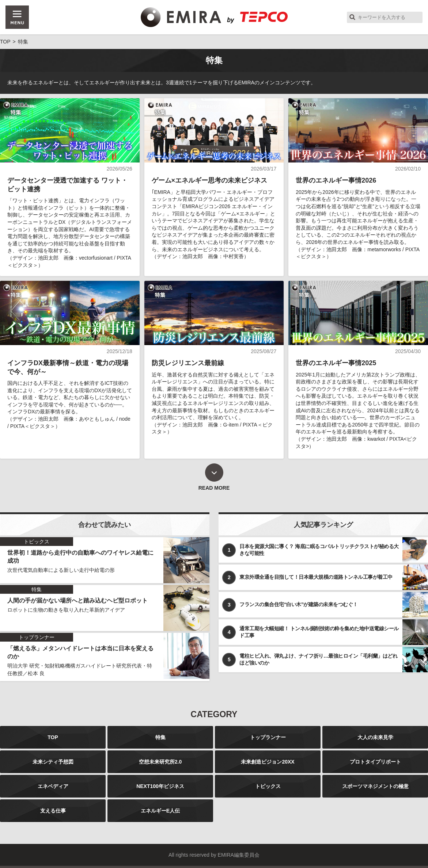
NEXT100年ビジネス (160, 786)
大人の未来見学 (375, 737)
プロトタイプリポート (375, 762)
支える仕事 (53, 811)
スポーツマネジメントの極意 (375, 786)
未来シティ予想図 (53, 762)
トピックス (268, 786)
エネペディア (53, 786)
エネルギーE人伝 (160, 811)
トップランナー (268, 737)
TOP (53, 737)
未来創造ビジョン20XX (268, 762)
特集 (160, 737)
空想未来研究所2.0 (160, 762)
